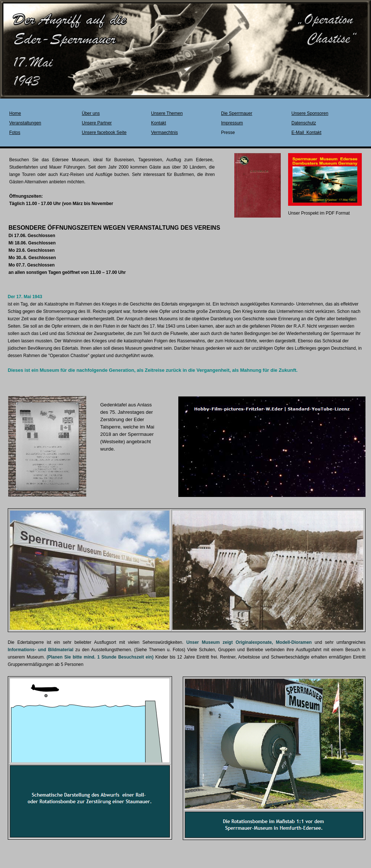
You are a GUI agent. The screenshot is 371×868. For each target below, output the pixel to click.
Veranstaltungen (25, 123)
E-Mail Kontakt (306, 133)
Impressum (232, 123)
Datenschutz (304, 123)
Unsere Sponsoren (310, 113)
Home (15, 113)
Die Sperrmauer (237, 113)
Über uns (91, 113)
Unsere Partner (97, 123)
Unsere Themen (167, 113)
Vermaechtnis (164, 133)
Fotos (15, 133)
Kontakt (159, 123)
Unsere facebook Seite (104, 133)
